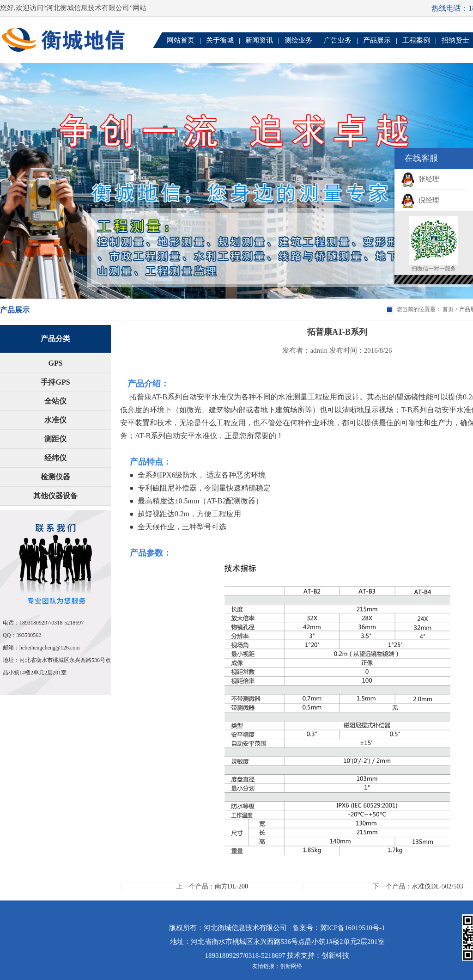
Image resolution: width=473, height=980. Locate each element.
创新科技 (335, 955)
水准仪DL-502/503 (437, 886)
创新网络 (291, 966)
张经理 (420, 179)
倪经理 (420, 200)
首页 (448, 309)
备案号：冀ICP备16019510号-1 (339, 928)
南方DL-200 (231, 886)
